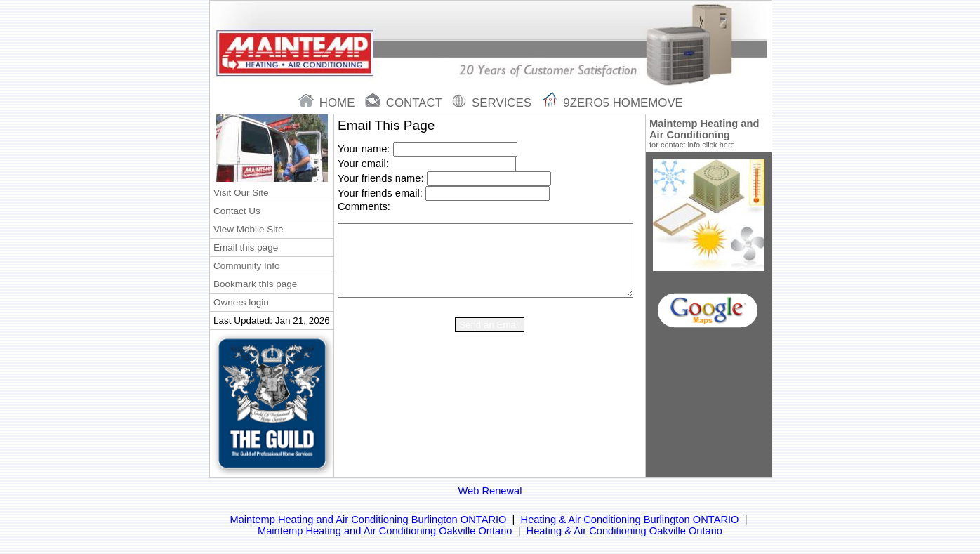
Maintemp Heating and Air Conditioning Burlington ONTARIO (368, 520)
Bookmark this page (255, 284)
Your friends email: (380, 193)
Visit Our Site (241, 193)
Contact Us (237, 211)
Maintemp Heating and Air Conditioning (709, 133)
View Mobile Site (248, 229)
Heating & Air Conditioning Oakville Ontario (624, 531)
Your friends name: (380, 178)
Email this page (246, 248)
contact (405, 103)
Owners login (241, 302)
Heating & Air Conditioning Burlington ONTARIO (630, 520)
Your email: (363, 164)
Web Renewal (490, 491)
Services (493, 103)
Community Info (246, 266)
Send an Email (490, 325)
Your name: (364, 149)
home (328, 103)
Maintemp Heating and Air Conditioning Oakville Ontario (385, 531)
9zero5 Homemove (612, 103)
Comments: (364, 206)
